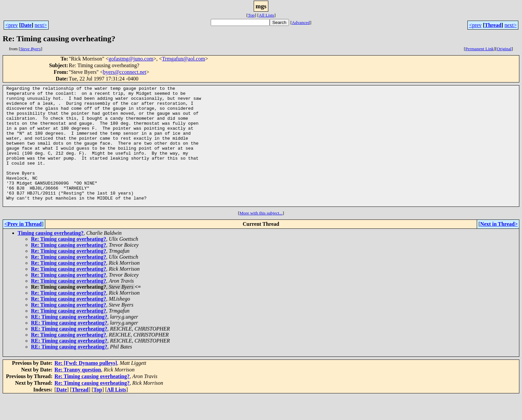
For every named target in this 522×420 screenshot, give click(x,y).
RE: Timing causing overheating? (69, 341)
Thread (493, 25)
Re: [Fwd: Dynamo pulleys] (86, 387)
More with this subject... (261, 237)
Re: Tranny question (78, 394)
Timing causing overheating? (51, 257)
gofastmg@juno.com (131, 59)
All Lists (266, 15)
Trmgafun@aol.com (184, 59)
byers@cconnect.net (125, 72)
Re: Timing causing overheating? (69, 263)
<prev (11, 25)
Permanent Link (480, 49)
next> (41, 25)
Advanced (301, 22)
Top (251, 15)
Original (504, 49)
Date (26, 25)
